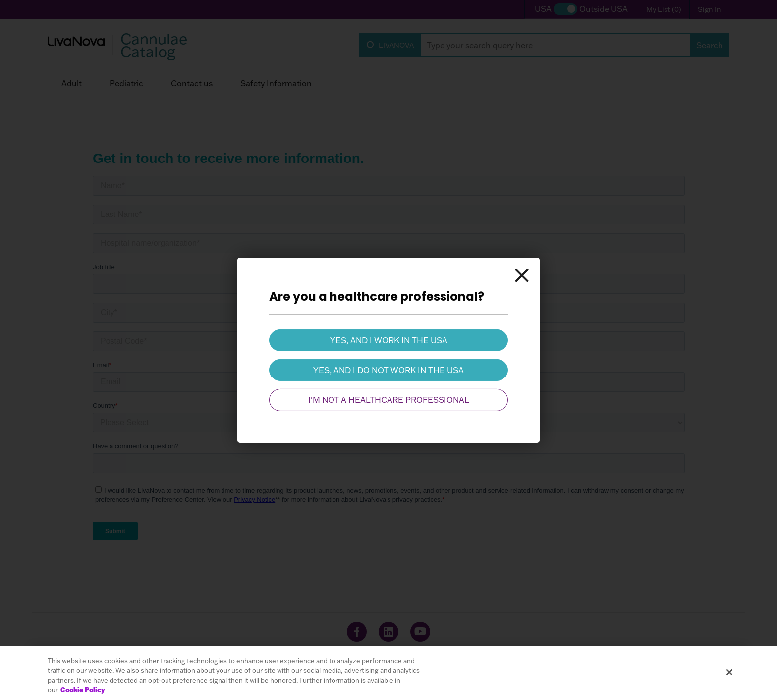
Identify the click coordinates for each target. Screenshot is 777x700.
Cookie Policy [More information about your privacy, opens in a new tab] (83, 690)
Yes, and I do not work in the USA (388, 370)
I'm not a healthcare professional (389, 400)
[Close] (522, 275)
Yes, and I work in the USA (389, 340)
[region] (388, 673)
